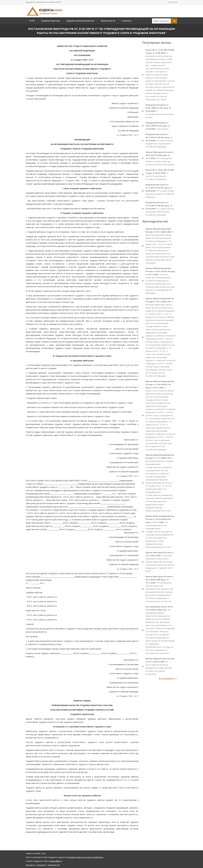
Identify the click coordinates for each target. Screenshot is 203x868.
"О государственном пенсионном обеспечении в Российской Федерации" (160, 209)
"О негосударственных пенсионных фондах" (160, 111)
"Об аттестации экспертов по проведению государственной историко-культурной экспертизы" (160, 666)
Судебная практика (50, 21)
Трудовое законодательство (80, 21)
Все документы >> (168, 679)
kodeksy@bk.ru (55, 861)
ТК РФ (32, 21)
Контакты (173, 2)
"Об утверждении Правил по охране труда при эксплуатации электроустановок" (160, 158)
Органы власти (108, 21)
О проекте (127, 21)
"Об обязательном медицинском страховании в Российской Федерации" (159, 140)
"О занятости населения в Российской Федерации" (160, 175)
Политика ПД (54, 865)
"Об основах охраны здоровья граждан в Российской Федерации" (160, 191)
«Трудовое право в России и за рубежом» (85, 857)
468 (86, 181)
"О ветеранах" (158, 126)
